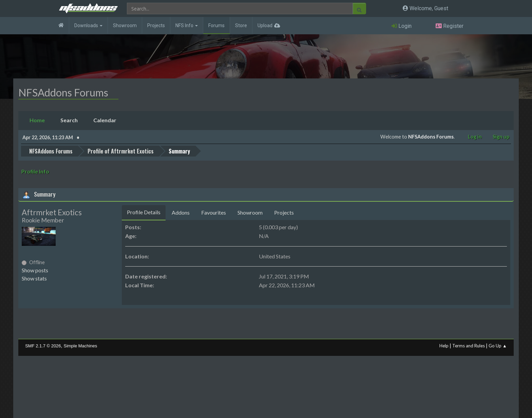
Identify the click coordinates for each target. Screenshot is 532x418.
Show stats (34, 278)
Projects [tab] (284, 212)
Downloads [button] (88, 25)
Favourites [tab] (214, 212)
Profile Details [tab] (144, 212)
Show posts (35, 270)
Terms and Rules (469, 346)
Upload (265, 25)
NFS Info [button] (187, 25)
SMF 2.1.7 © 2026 (43, 346)
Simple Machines (81, 346)
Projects (156, 25)
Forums (216, 25)
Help (444, 346)
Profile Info (35, 171)
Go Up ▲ (498, 346)
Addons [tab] (181, 212)
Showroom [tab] (250, 212)
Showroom (125, 25)
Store (241, 25)
